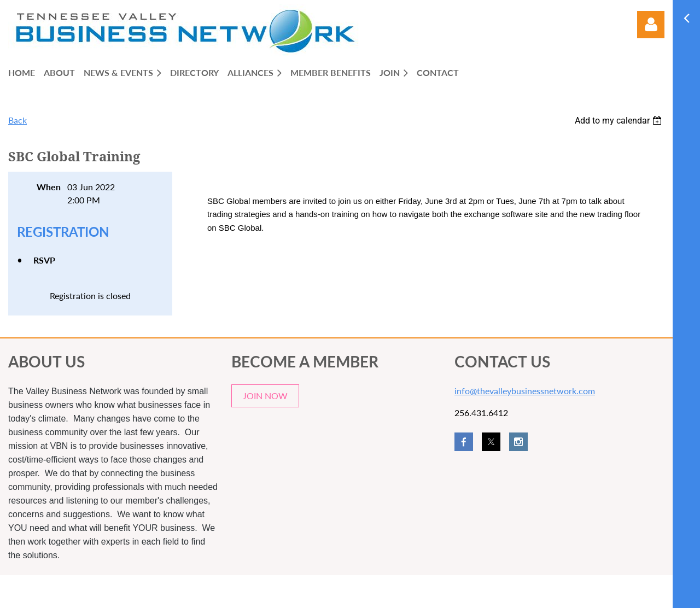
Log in (651, 25)
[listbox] (620, 121)
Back (17, 120)
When (49, 187)
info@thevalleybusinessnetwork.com (525, 391)
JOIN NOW (265, 396)
